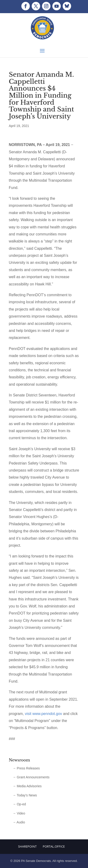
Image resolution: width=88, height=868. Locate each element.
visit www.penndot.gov (43, 714)
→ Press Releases (26, 768)
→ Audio (19, 822)
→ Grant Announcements (31, 777)
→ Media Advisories (27, 786)
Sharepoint (27, 846)
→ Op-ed (19, 804)
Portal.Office (54, 846)
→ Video (19, 813)
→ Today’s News (25, 795)
